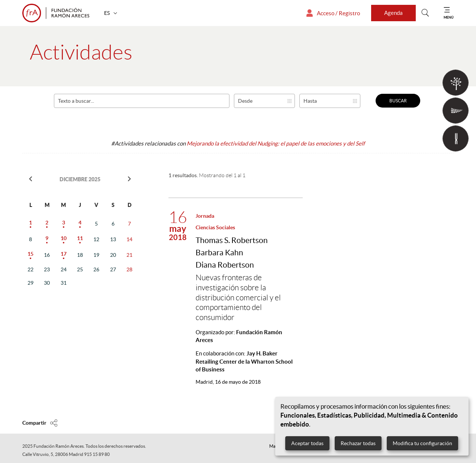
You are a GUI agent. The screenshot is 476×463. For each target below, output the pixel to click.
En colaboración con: (244, 361)
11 (80, 238)
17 (64, 254)
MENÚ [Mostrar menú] (449, 17)
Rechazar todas (358, 443)
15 (30, 254)
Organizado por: (239, 336)
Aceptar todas (307, 443)
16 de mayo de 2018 (228, 382)
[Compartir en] (40, 423)
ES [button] (107, 13)
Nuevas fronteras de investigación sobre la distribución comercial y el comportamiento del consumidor (238, 298)
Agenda (393, 13)
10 (64, 238)
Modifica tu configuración (422, 443)
